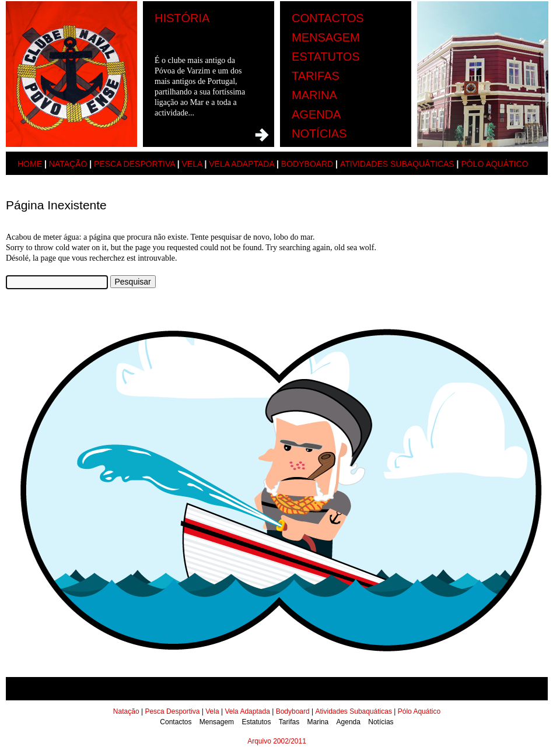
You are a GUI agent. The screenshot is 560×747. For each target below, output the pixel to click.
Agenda (316, 114)
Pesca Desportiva (134, 164)
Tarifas (316, 76)
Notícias (319, 134)
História (182, 18)
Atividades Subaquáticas (397, 164)
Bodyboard (307, 164)
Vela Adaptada (242, 164)
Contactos (328, 18)
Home (30, 164)
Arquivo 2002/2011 (277, 741)
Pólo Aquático (494, 164)
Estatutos (326, 57)
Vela (192, 164)
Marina (314, 95)
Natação (68, 164)
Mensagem (326, 37)
